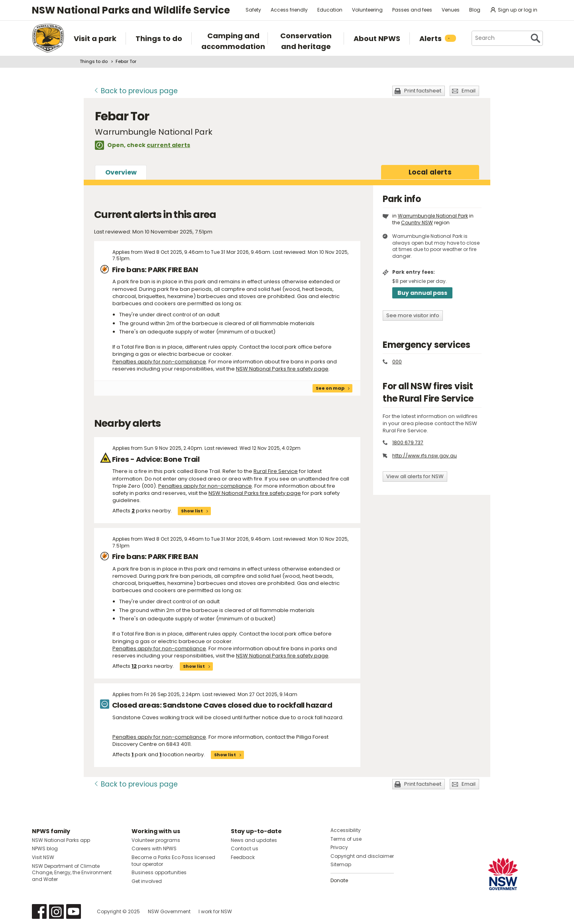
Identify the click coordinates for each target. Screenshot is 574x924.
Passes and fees (412, 10)
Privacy (339, 847)
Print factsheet (423, 91)
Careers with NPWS (154, 848)
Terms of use (346, 839)
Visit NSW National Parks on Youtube (74, 911)
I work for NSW (215, 911)
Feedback (243, 857)
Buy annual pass (422, 293)
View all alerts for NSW (415, 476)
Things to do (94, 61)
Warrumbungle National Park (433, 216)
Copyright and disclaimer (362, 856)
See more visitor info (413, 315)
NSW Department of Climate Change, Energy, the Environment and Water (72, 873)
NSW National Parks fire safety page (282, 369)
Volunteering (367, 10)
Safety (253, 10)
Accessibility (346, 830)
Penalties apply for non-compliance (159, 362)
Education (330, 10)
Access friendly (289, 10)
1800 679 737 (408, 442)
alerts (430, 172)
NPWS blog (45, 848)
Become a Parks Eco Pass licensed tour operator (173, 861)
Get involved (147, 881)
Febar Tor (126, 61)
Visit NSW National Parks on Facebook (39, 911)
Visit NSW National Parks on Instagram (56, 911)
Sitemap (341, 864)
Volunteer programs (156, 840)
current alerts (168, 145)
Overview (121, 172)
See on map (330, 388)
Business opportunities (159, 872)
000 (397, 362)
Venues (451, 10)
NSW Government (169, 911)
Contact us (245, 848)
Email (469, 91)
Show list (192, 511)
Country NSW (417, 223)
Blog (475, 10)
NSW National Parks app (61, 840)
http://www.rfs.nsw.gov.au (425, 456)
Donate (339, 880)
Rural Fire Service (276, 471)
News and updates (254, 840)
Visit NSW (43, 857)
